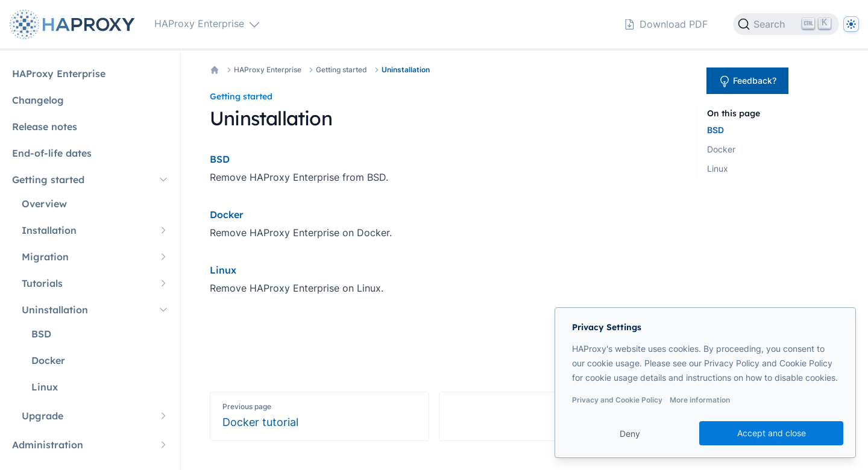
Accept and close (772, 433)
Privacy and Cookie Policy (617, 400)
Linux (718, 168)
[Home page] (75, 24)
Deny (630, 434)
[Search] (786, 24)
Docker (721, 149)
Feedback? (747, 81)
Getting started (341, 70)
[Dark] (851, 24)
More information (700, 400)
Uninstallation (406, 70)
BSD (715, 130)
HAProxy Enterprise (268, 70)
